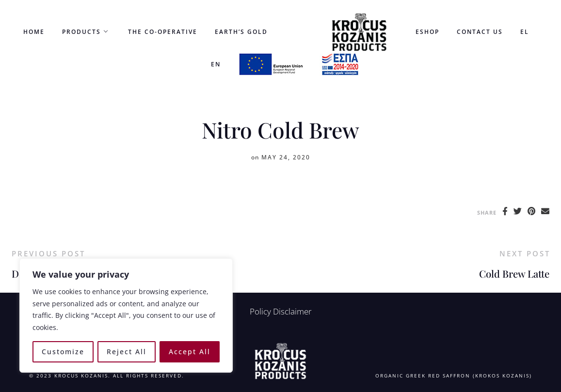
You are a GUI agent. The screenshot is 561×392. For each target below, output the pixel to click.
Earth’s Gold (241, 31)
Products (81, 31)
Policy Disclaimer (281, 311)
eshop (427, 31)
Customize (63, 352)
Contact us (480, 31)
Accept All (190, 352)
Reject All (127, 352)
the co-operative (163, 31)
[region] (126, 315)
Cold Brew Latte (514, 274)
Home (34, 31)
